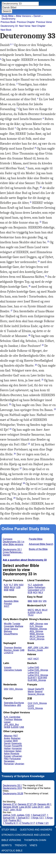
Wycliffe (8, 624)
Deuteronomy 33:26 (13, 794)
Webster (18, 720)
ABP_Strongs (36, 624)
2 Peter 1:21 (42, 823)
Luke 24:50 (25, 807)
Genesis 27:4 (10, 804)
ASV (21, 585)
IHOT (7, 606)
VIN (45, 601)
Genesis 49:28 (10, 807)
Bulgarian (16, 738)
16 (30, 286)
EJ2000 (15, 727)
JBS (19, 705)
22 (10, 404)
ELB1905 (42, 678)
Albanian (8, 736)
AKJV (13, 587)
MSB (12, 590)
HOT (30, 659)
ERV (16, 585)
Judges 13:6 (23, 815)
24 (11, 429)
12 (40, 222)
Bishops (8, 631)
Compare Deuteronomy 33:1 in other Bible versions (14, 542)
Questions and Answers (36, 830)
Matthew (19, 626)
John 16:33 (16, 810)
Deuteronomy (9, 19)
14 (39, 261)
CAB (22, 650)
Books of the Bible (38, 549)
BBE (30, 601)
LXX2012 (9, 653)
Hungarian (17, 749)
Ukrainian (19, 764)
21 (42, 380)
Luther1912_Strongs (38, 675)
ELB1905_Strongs (37, 680)
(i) (11, 44)
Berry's (7, 845)
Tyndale (16, 624)
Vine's (33, 845)
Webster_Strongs (38, 629)
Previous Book (8, 22)
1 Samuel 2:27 (38, 815)
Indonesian (9, 751)
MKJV (38, 610)
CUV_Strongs (40, 703)
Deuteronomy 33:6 (12, 788)
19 (43, 345)
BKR (15, 741)
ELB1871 (32, 678)
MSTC (31, 610)
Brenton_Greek (11, 650)
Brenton (18, 648)
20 (36, 365)
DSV (6, 689)
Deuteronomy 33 (9, 26)
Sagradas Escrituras (14, 703)
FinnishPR (17, 746)
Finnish (7, 746)
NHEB (7, 727)
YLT (11, 585)
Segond (39, 692)
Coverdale (9, 626)
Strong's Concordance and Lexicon (26, 835)
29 (14, 498)
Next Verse (25, 26)
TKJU (31, 615)
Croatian (8, 741)
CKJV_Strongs (37, 639)
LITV (42, 590)
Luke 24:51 (38, 807)
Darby (31, 587)
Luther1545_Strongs (38, 670)
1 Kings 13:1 (37, 818)
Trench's (21, 845)
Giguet (31, 689)
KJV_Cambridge (12, 717)
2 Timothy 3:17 (27, 823)
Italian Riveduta (11, 754)
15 (46, 276)
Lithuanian (17, 756)
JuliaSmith (38, 585)
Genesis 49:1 (44, 804)
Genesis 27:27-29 (27, 804)
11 (31, 202)
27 (21, 468)
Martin (31, 692)
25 (29, 444)
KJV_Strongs (36, 626)
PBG (6, 759)
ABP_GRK (33, 648)
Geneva (14, 629)
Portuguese (15, 759)
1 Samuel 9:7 (23, 818)
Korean (7, 756)
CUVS (31, 706)
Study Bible (8, 16)
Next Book (6, 30)
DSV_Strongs (16, 689)
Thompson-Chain (35, 840)
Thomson (9, 648)
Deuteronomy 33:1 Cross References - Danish (13, 552)
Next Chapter (39, 26)
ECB (30, 592)
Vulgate (8, 668)
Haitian (7, 749)
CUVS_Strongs (35, 708)
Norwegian (9, 761)
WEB (6, 587)
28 (24, 483)
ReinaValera (10, 705)
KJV (6, 585)
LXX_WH (44, 648)
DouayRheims (11, 634)
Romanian (9, 764)
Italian (19, 751)
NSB (35, 601)
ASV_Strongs (36, 631)
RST (16, 736)
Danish (37, 16)
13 (48, 242)
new (46, 624)
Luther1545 (33, 668)
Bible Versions (23, 16)
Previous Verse (44, 22)
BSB (6, 590)
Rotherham (40, 587)
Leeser (7, 722)
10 (41, 187)
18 (29, 335)
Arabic (7, 738)
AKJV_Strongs (37, 636)
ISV (40, 601)
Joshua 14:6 (9, 815)
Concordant (34, 590)
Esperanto (17, 743)
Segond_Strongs (36, 694)
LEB (18, 587)
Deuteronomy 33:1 (12, 786)
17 (11, 311)
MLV (41, 592)
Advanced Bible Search (41, 544)
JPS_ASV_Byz (11, 725)
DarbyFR (40, 689)
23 (55, 409)
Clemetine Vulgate (13, 670)
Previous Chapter (26, 22)
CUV (30, 703)
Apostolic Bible (12, 851)
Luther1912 (33, 673)
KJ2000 (32, 613)
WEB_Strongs (37, 634)
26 (15, 454)
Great (7, 629)
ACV (35, 592)
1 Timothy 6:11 (11, 823)
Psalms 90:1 (15, 820)
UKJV (39, 613)
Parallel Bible (36, 539)
